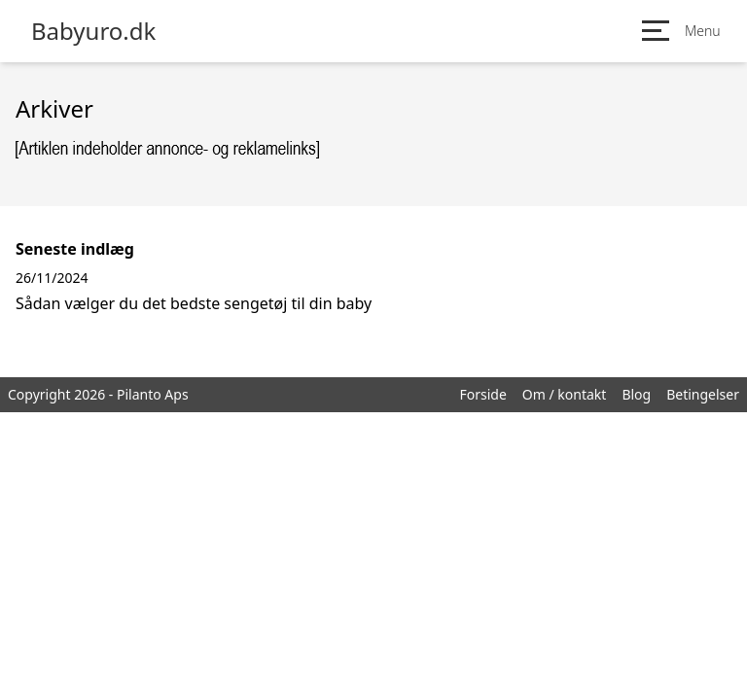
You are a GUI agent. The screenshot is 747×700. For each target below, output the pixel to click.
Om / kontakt (565, 394)
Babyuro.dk (93, 31)
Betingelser (703, 394)
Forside (482, 394)
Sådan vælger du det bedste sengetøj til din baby (194, 303)
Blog (636, 394)
